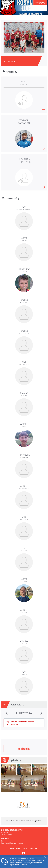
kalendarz (17, 704)
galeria (16, 760)
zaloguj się (40, 2)
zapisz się (24, 749)
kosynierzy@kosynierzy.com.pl (12, 843)
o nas (12, 849)
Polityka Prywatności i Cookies (26, 864)
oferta (18, 849)
